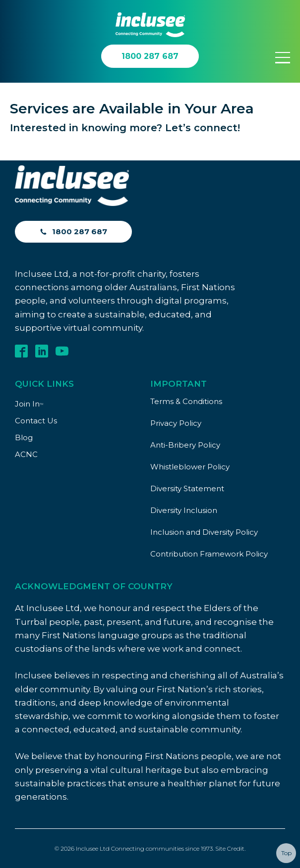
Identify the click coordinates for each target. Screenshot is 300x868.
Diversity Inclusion (184, 510)
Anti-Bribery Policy (185, 445)
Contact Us (36, 421)
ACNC (26, 454)
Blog (24, 437)
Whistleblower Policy (190, 467)
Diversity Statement (187, 488)
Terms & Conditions (186, 401)
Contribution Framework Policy (209, 554)
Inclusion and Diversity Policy (204, 532)
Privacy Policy (176, 423)
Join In (29, 404)
